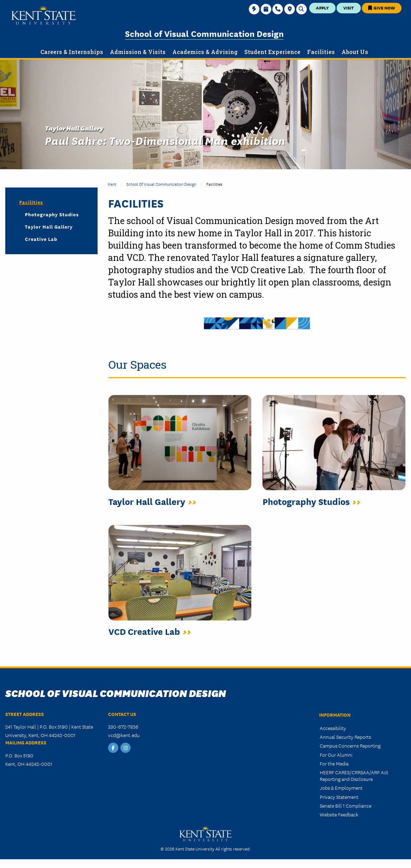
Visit (349, 8)
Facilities (31, 202)
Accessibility (333, 728)
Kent (112, 184)
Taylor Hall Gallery (49, 226)
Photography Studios (52, 214)
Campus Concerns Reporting (350, 745)
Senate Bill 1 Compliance (346, 805)
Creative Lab (41, 239)
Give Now (382, 8)
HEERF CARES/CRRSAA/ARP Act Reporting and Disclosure (354, 775)
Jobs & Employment (341, 788)
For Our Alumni (336, 755)
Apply (322, 8)
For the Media (334, 763)
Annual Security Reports (345, 737)
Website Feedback (339, 814)
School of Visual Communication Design (204, 33)
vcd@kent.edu (124, 735)
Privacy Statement (339, 797)
